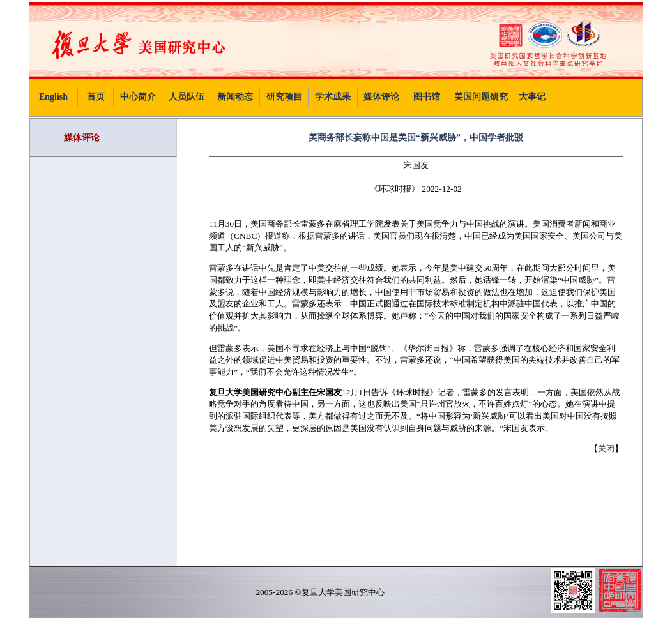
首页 (96, 97)
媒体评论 (381, 97)
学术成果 (333, 97)
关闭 (606, 448)
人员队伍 (187, 97)
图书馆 (427, 97)
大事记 (532, 97)
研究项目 (284, 97)
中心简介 (138, 97)
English (53, 97)
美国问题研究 (481, 97)
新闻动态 (235, 97)
